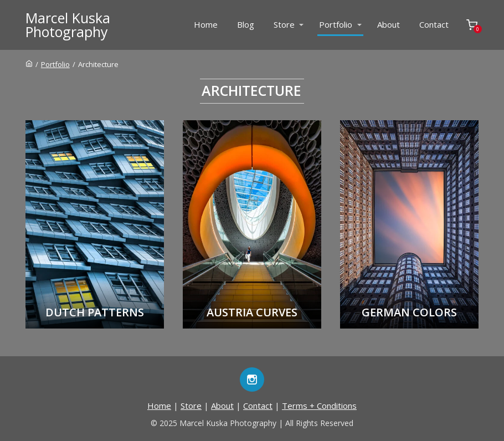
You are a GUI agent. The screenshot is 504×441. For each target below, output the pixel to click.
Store (284, 24)
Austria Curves (252, 312)
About (389, 24)
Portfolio (336, 24)
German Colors (409, 312)
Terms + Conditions (319, 406)
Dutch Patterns (95, 312)
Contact (434, 24)
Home (206, 24)
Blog (246, 24)
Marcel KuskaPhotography (68, 25)
